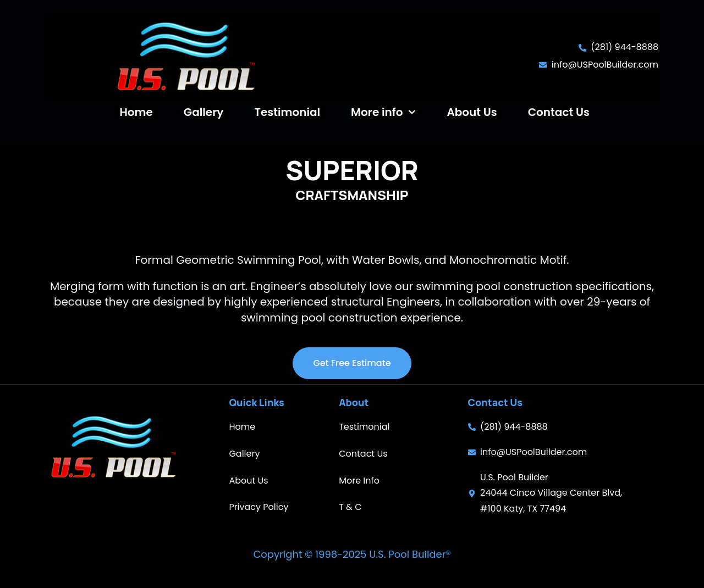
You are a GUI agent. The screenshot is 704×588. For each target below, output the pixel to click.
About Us (472, 112)
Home (136, 112)
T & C (350, 507)
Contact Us (559, 112)
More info (383, 112)
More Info (359, 481)
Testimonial (287, 112)
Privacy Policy (258, 507)
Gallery (204, 112)
